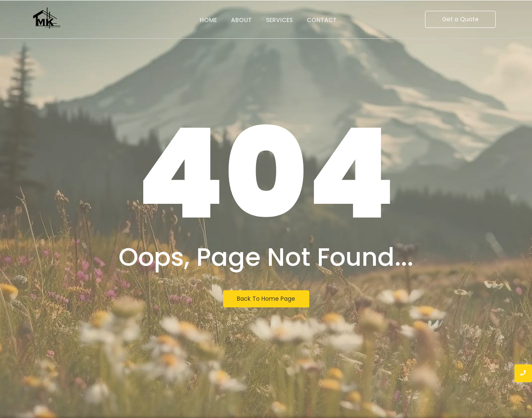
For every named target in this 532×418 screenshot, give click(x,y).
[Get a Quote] (460, 19)
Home (208, 20)
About (241, 20)
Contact (322, 20)
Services (279, 20)
